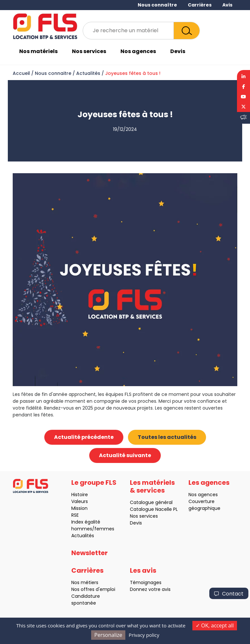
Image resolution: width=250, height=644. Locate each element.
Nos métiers (82, 582)
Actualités (88, 73)
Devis (178, 51)
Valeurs (77, 501)
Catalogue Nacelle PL (151, 509)
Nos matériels (38, 51)
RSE (72, 515)
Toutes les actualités (167, 437)
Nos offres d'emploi (91, 589)
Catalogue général (149, 502)
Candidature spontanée (83, 600)
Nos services (89, 51)
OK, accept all (215, 625)
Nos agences (138, 51)
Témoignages (143, 582)
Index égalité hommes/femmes (90, 525)
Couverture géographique (202, 505)
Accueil (21, 73)
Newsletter (90, 555)
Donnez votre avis (148, 589)
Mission (77, 508)
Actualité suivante (125, 455)
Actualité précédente (84, 437)
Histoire (77, 495)
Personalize (108, 635)
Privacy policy (144, 635)
